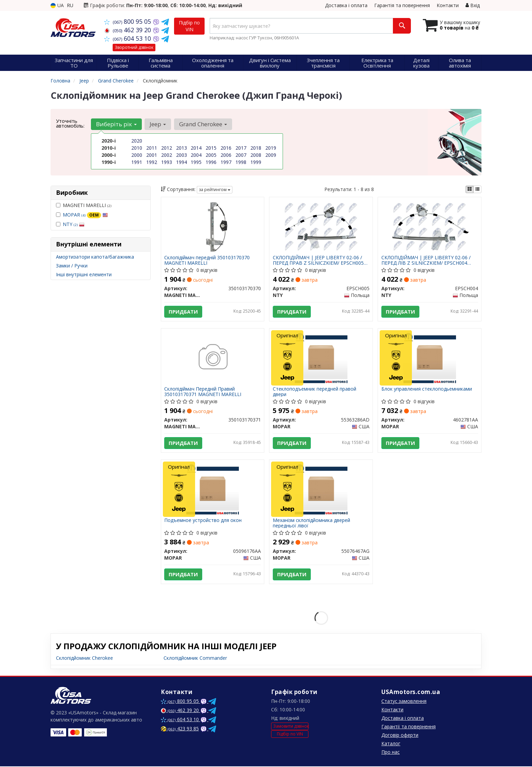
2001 (152, 155)
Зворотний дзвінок (134, 47)
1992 (152, 162)
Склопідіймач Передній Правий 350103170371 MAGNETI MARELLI (203, 392)
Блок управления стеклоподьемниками (427, 389)
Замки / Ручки (72, 266)
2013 (182, 148)
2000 (137, 155)
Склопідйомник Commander (195, 659)
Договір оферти (400, 736)
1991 (137, 162)
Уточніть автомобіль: (70, 123)
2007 (241, 155)
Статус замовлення (404, 702)
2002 (167, 155)
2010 (137, 148)
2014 (196, 148)
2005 (211, 155)
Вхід (473, 5)
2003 (182, 155)
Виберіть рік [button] (116, 124)
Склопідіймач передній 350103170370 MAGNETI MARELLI (207, 260)
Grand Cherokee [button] (203, 124)
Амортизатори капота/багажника (95, 257)
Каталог (391, 744)
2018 (256, 148)
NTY (74, 224)
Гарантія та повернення (402, 5)
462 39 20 (128, 30)
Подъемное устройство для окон (203, 521)
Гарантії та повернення (408, 727)
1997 (226, 162)
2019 (271, 148)
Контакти (448, 5)
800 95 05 (128, 21)
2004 (196, 155)
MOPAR (85, 215)
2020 (137, 141)
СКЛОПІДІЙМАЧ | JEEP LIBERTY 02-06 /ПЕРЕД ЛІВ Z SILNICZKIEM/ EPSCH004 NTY (426, 260)
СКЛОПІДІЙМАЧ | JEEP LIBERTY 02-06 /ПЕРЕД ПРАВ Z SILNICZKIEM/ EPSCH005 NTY (318, 260)
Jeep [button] (158, 124)
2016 (226, 148)
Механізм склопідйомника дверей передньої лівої (311, 523)
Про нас (391, 753)
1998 (241, 162)
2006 (226, 155)
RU (70, 5)
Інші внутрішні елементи (84, 274)
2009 (271, 155)
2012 (167, 148)
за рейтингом (215, 190)
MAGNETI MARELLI (84, 205)
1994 (182, 162)
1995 (196, 162)
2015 (211, 148)
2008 (256, 155)
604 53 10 (128, 38)
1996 (211, 162)
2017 (241, 148)
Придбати (184, 312)
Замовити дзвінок (291, 727)
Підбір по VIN (189, 26)
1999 (256, 162)
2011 (152, 148)
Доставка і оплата (346, 5)
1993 (167, 162)
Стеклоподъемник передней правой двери (315, 392)
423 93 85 (180, 729)
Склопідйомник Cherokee (84, 659)
